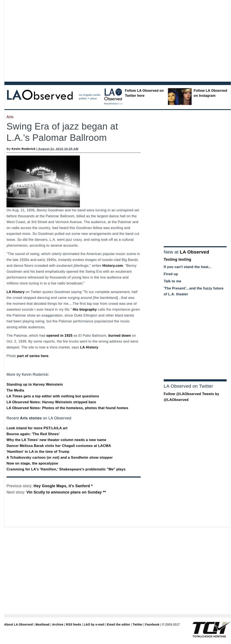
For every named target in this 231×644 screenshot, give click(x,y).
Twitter (138, 624)
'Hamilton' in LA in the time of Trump (38, 452)
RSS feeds (74, 624)
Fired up (171, 274)
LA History (16, 292)
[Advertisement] (39, 40)
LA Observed (195, 252)
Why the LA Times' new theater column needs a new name (56, 440)
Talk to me (173, 281)
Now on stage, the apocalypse (32, 463)
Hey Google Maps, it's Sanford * (63, 486)
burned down (120, 336)
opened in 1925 (59, 336)
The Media (15, 390)
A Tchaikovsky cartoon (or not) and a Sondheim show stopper (60, 457)
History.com (113, 266)
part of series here (33, 356)
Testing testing (178, 259)
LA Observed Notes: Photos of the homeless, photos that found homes (67, 408)
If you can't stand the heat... (188, 267)
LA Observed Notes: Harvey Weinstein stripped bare (51, 402)
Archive (58, 624)
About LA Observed (19, 624)
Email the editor (118, 624)
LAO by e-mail (94, 624)
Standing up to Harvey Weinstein (35, 384)
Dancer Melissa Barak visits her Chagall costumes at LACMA (59, 446)
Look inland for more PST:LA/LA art (37, 428)
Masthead (42, 624)
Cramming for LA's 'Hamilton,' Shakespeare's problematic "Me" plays (66, 469)
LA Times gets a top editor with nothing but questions (53, 396)
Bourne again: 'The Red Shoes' (33, 434)
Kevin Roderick (23, 149)
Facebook (152, 624)
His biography (85, 310)
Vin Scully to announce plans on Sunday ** (66, 492)
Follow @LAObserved (182, 394)
